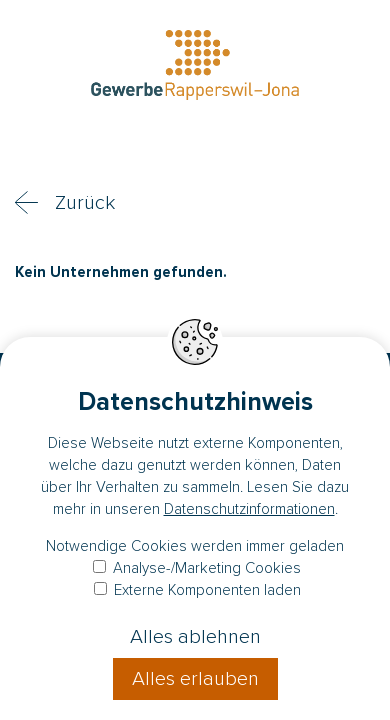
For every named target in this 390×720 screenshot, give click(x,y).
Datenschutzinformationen (249, 509)
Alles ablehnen (195, 637)
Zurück (85, 203)
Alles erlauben (195, 679)
